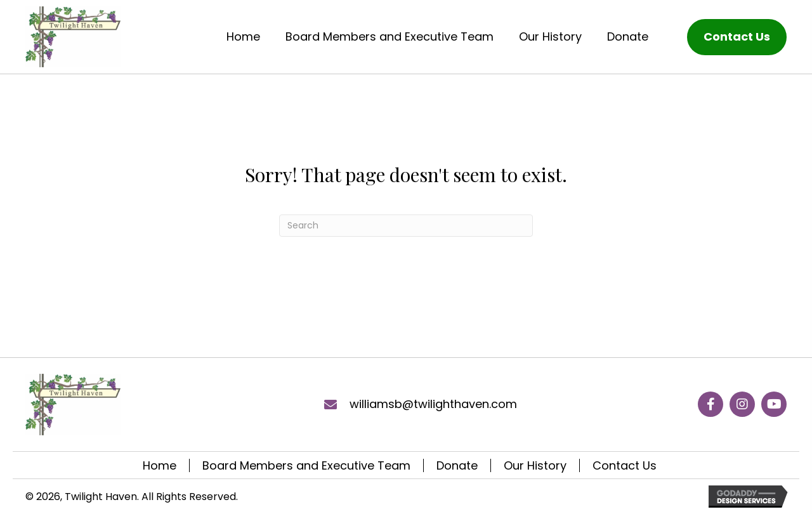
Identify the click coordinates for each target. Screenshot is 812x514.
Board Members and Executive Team (306, 466)
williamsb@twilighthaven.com (433, 404)
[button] (710, 404)
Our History (535, 466)
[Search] (406, 226)
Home (160, 466)
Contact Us (625, 466)
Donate (457, 466)
